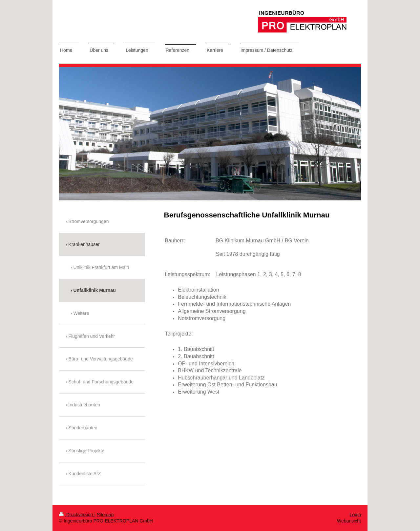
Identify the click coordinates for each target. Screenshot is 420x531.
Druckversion (77, 515)
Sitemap (105, 515)
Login (355, 515)
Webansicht (349, 521)
